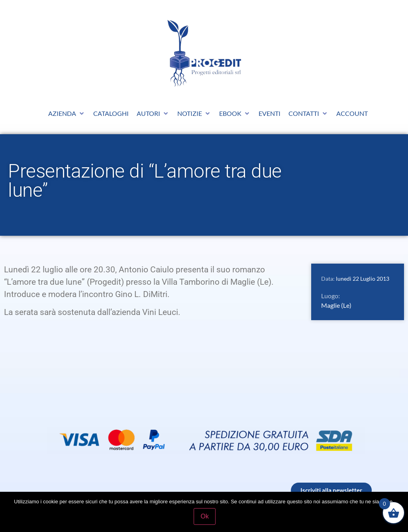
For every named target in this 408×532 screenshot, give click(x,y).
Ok (206, 517)
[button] (67, 113)
